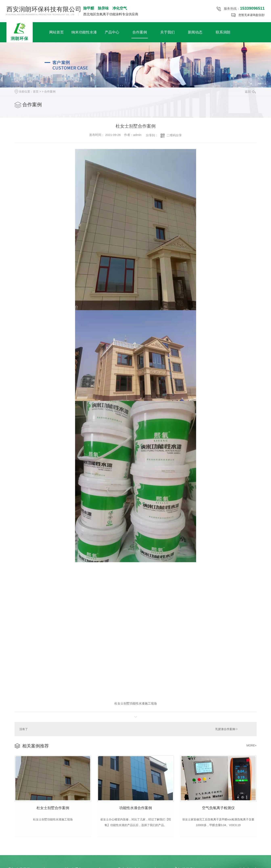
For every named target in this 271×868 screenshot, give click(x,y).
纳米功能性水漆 (84, 32)
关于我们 (167, 32)
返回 (250, 92)
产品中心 (112, 32)
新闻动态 (195, 32)
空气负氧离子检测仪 (218, 807)
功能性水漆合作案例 (136, 807)
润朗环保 (20, 31)
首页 (36, 92)
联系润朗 (223, 32)
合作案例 (140, 32)
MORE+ (251, 745)
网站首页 (57, 32)
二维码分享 (174, 135)
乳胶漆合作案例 (225, 729)
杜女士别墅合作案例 (53, 807)
